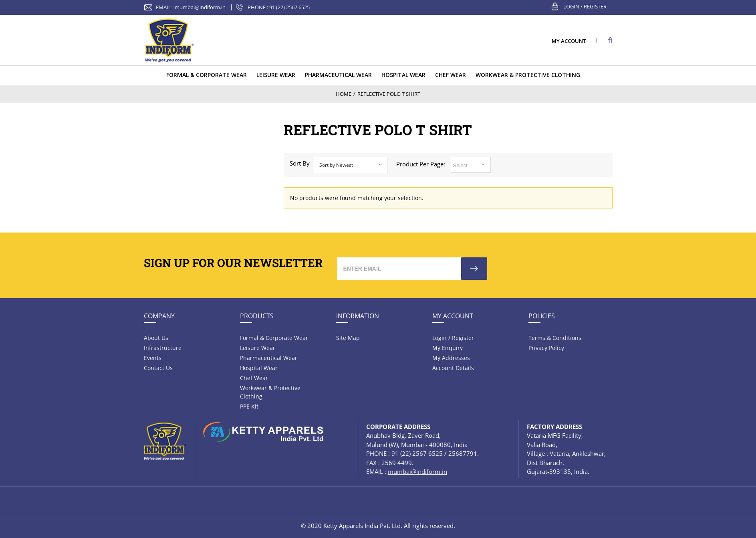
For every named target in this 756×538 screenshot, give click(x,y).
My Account (453, 316)
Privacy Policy (546, 348)
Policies (542, 316)
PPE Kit (249, 406)
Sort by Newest (336, 165)
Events (153, 358)
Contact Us (158, 368)
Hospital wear (259, 368)
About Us (156, 338)
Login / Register (585, 6)
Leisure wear (258, 348)
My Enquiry (448, 348)
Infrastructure (163, 348)
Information (358, 316)
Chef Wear (254, 378)
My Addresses (451, 358)
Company (159, 316)
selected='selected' (471, 165)
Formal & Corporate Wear (274, 338)
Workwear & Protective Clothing (270, 392)
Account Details (453, 368)
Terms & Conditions (555, 338)
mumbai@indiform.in (200, 7)
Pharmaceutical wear (269, 358)
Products (257, 316)
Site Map (348, 338)
